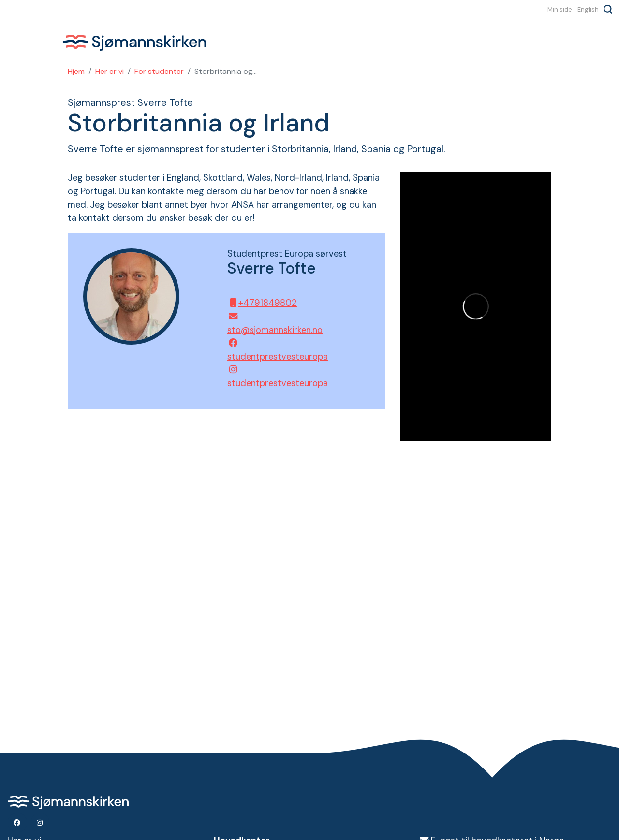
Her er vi (110, 71)
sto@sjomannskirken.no (272, 324)
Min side (560, 9)
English (588, 9)
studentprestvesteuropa (272, 350)
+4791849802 (262, 303)
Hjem (76, 71)
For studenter (159, 71)
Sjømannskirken (134, 43)
